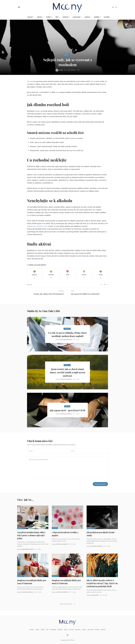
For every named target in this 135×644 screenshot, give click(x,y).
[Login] (113, 7)
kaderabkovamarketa (66, 340)
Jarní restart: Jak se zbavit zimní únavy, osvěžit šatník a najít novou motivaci (68, 372)
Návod (67, 406)
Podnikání (53, 630)
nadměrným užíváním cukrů (37, 226)
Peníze (84, 630)
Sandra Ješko (95, 595)
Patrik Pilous (71, 640)
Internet (66, 17)
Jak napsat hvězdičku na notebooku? (85, 294)
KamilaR (61, 70)
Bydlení (97, 17)
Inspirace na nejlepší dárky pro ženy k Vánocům (32, 582)
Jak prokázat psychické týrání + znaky (101, 534)
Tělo (57, 17)
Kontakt (107, 17)
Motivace (78, 630)
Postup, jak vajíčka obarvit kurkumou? (49, 294)
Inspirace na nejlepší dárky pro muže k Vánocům (66, 582)
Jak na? (30, 17)
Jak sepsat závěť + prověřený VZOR (68, 410)
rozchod (29, 285)
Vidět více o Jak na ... (67, 604)
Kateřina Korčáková (66, 379)
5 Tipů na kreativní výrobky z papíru (65, 534)
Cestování (76, 17)
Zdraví (39, 17)
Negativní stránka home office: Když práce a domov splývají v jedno (31, 535)
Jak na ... (67, 55)
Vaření (49, 17)
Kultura (87, 17)
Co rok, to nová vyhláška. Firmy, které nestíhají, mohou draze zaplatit (68, 334)
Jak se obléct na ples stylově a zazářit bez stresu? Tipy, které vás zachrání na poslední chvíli (102, 583)
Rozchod (30, 81)
